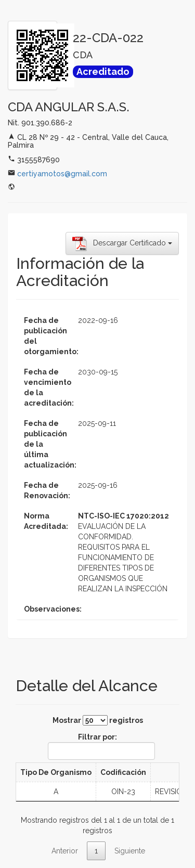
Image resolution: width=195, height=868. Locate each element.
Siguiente (130, 851)
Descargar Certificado (122, 243)
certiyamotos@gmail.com (62, 174)
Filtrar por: (100, 746)
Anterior (65, 851)
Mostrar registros (98, 720)
